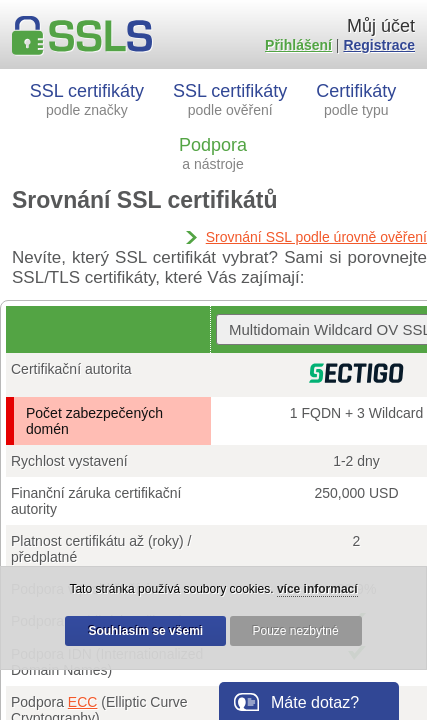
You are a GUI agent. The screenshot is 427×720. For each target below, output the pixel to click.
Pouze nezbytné (296, 631)
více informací (317, 589)
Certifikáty (356, 99)
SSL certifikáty (87, 99)
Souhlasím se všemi (145, 631)
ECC (83, 702)
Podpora (213, 153)
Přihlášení (298, 45)
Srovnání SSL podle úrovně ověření (316, 237)
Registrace (379, 45)
